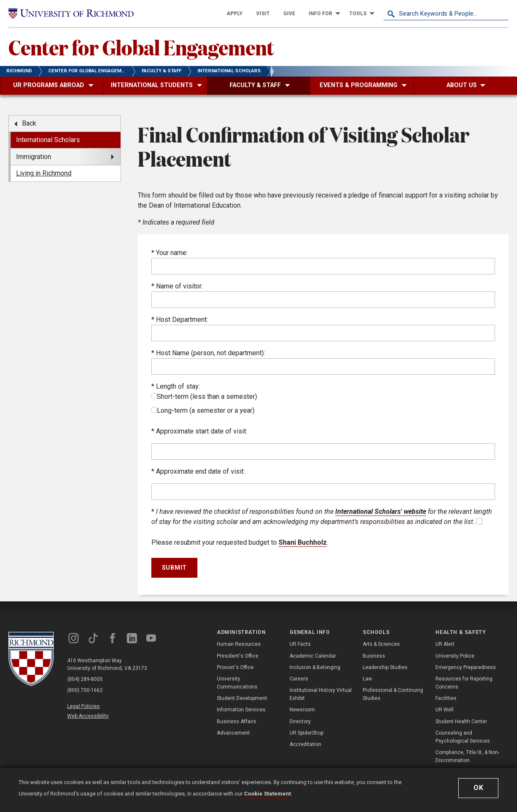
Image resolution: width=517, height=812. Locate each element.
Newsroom (302, 710)
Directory (300, 721)
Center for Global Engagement (141, 47)
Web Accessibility (88, 716)
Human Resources (239, 644)
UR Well (445, 710)
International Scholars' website (381, 512)
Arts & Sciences (381, 644)
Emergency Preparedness (466, 667)
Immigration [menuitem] (34, 157)
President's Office (238, 656)
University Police (455, 656)
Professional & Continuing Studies (393, 694)
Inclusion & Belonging (315, 667)
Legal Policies (83, 706)
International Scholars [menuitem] (48, 140)
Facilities (446, 698)
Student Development (242, 698)
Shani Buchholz (303, 542)
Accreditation (305, 744)
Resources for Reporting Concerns (464, 683)
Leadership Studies (385, 667)
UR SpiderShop (306, 733)
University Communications (237, 683)
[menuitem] (235, 14)
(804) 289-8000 (85, 679)
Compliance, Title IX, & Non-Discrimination (467, 756)
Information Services (241, 710)
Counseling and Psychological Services (463, 737)
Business (374, 656)
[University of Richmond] (71, 14)
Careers (299, 679)
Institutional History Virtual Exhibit (321, 694)
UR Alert (445, 644)
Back (29, 123)
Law (367, 679)
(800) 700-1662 (85, 690)
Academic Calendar (313, 656)
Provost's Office (235, 667)
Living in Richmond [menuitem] (44, 173)
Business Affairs (237, 721)
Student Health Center (461, 721)
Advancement (233, 733)
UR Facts (300, 644)
